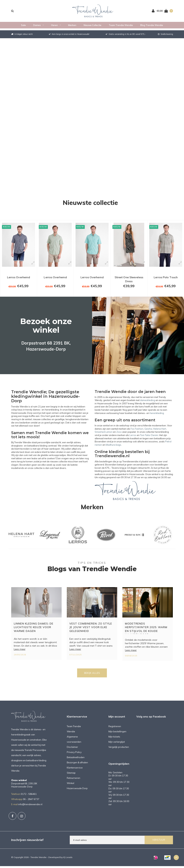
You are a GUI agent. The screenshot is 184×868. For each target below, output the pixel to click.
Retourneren (73, 782)
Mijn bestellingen (117, 735)
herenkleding (157, 417)
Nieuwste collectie (90, 202)
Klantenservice (75, 771)
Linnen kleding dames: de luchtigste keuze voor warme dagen (34, 631)
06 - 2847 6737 (31, 803)
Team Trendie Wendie (121, 27)
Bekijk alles (92, 677)
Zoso (119, 436)
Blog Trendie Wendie (152, 27)
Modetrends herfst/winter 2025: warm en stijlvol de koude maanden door (146, 632)
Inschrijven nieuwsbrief (27, 844)
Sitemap (71, 777)
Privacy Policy (74, 756)
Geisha (148, 433)
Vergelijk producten (119, 751)
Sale (23, 27)
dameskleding (148, 404)
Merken (72, 27)
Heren (56, 27)
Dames (38, 27)
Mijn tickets (114, 740)
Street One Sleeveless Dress (129, 281)
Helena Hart (160, 433)
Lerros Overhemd (19, 279)
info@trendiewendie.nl (30, 808)
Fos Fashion (137, 433)
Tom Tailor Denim (149, 439)
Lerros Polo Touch (166, 279)
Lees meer (20, 653)
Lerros (133, 439)
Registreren (115, 730)
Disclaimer (72, 751)
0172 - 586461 (29, 798)
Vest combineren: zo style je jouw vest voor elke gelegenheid (91, 631)
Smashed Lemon (104, 436)
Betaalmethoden (76, 761)
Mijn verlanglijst (117, 746)
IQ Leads (68, 861)
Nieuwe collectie (93, 27)
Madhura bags (114, 449)
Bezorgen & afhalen (77, 766)
